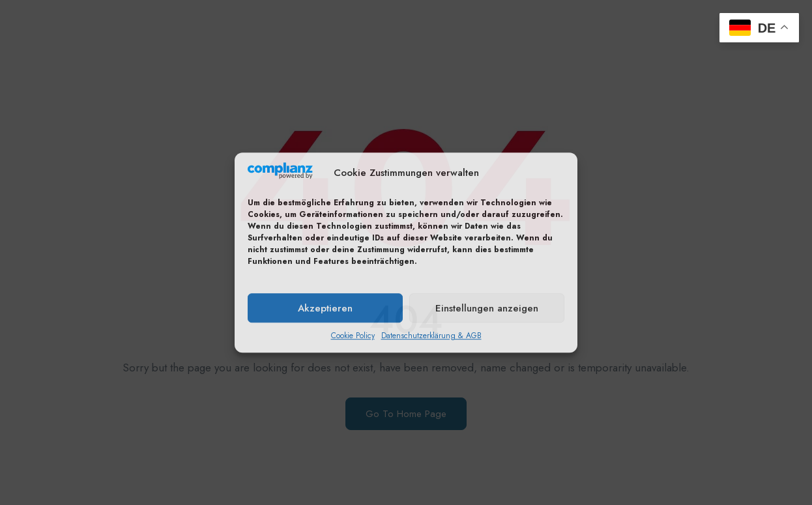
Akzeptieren (325, 308)
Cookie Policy (353, 336)
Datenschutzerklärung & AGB (431, 336)
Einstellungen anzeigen (487, 308)
